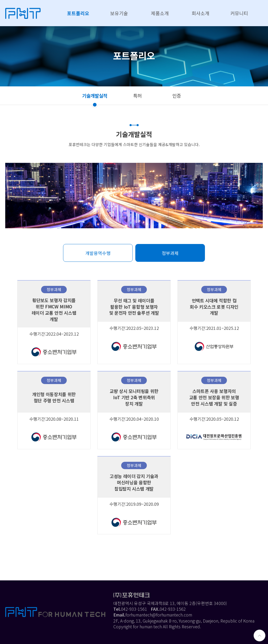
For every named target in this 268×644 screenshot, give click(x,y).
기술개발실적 (95, 96)
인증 (177, 96)
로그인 (208, 626)
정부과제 (170, 253)
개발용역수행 (98, 253)
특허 (137, 96)
